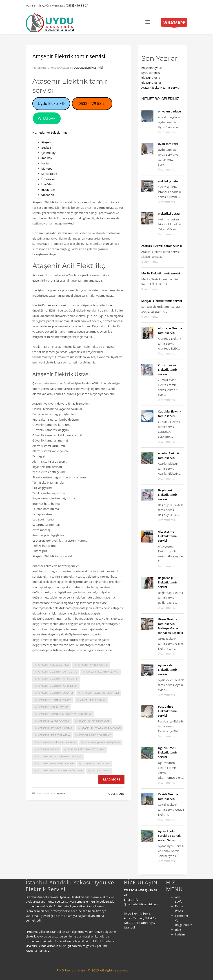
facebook (48, 195)
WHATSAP (47, 118)
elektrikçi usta (151, 78)
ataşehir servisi (48, 749)
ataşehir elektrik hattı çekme (58, 672)
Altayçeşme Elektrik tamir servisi (168, 536)
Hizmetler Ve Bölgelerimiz (50, 132)
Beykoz (46, 148)
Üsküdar (47, 184)
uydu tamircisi (151, 73)
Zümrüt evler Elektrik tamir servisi (168, 370)
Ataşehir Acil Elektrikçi (53, 665)
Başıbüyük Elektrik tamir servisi (168, 495)
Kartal (45, 163)
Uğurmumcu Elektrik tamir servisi (168, 752)
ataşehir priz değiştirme (95, 735)
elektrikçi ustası (152, 83)
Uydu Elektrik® (51, 103)
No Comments (115, 794)
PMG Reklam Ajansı (72, 970)
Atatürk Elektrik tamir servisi (160, 87)
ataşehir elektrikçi (93, 700)
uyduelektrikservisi (88, 68)
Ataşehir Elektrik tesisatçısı (100, 693)
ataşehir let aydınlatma (54, 735)
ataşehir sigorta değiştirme (86, 749)
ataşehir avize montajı (93, 665)
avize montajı (101, 770)
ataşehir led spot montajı (55, 728)
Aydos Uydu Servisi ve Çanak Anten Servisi (169, 836)
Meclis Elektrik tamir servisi (161, 273)
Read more (111, 779)
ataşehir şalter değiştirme (102, 742)
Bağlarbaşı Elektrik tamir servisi (168, 582)
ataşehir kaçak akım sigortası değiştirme (65, 714)
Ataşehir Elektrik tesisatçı (55, 693)
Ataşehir (47, 142)
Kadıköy (47, 158)
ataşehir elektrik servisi (102, 672)
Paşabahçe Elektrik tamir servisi (168, 711)
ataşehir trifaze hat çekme (56, 764)
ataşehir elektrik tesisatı (55, 700)
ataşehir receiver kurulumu (57, 742)
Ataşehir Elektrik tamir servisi (69, 56)
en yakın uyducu (152, 68)
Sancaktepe (49, 174)
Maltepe (47, 168)
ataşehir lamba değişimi (54, 721)
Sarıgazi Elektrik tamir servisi (162, 301)
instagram (48, 190)
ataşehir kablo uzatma (53, 707)
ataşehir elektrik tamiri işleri (58, 686)
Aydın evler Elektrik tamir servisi (168, 670)
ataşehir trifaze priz (96, 764)
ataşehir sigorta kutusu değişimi (60, 757)
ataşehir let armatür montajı (101, 728)
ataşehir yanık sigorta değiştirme (60, 770)
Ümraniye (48, 179)
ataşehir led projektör (94, 721)
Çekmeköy (48, 153)
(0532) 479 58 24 (77, 6)
